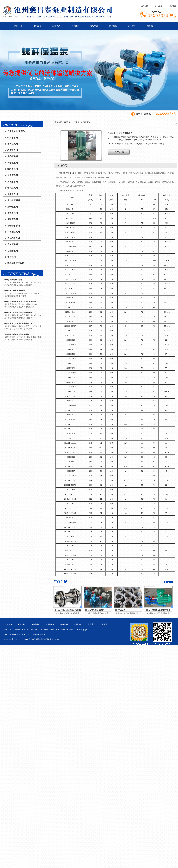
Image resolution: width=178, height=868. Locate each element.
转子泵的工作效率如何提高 (15, 291)
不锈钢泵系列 (14, 226)
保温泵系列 (13, 138)
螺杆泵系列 (13, 169)
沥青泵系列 (13, 207)
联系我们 (173, 6)
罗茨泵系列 (13, 182)
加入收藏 (159, 6)
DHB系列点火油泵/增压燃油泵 (159, 610)
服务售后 (94, 26)
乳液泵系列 (13, 150)
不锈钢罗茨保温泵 (16, 263)
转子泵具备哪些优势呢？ (14, 280)
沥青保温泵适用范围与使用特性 (17, 334)
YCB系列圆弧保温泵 (96, 610)
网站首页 (18, 26)
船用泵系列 (13, 175)
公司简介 (37, 26)
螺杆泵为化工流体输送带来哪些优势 (18, 323)
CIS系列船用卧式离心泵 (142, 144)
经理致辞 (113, 26)
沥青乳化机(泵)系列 (16, 131)
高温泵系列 (13, 213)
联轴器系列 (13, 251)
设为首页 (144, 6)
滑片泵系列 (13, 244)
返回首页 (67, 122)
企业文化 (132, 26)
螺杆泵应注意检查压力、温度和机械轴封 (20, 302)
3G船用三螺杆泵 (158, 144)
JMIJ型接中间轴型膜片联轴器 (69, 610)
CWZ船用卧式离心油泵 (123, 144)
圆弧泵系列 (13, 219)
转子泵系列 (13, 163)
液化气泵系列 (14, 238)
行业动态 (56, 26)
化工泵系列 (13, 194)
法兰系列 (12, 257)
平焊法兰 (122, 610)
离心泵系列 (13, 156)
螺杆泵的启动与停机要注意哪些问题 (18, 313)
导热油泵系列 (14, 232)
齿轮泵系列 (13, 188)
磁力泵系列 (13, 144)
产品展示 (75, 26)
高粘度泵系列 (14, 200)
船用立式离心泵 (69, 173)
